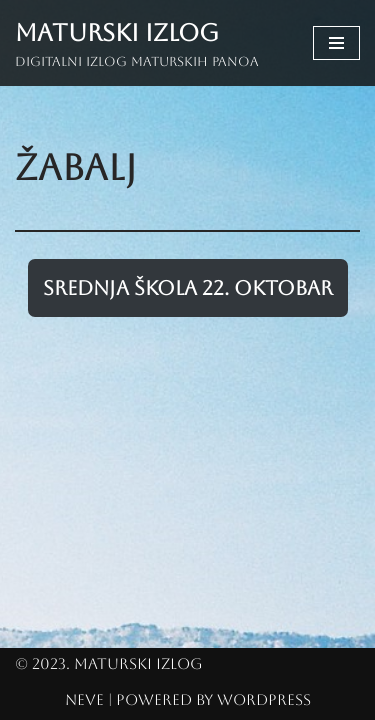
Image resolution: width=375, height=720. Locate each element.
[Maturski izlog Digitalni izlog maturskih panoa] (137, 43)
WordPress (264, 699)
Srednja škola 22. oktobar (188, 288)
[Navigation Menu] (336, 43)
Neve (84, 699)
